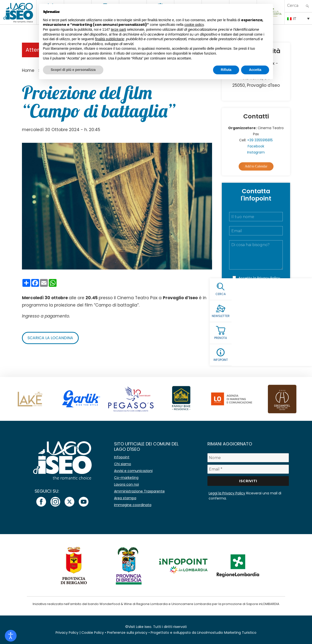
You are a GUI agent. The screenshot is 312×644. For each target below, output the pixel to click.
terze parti (118, 29)
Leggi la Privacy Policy (227, 493)
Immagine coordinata (133, 505)
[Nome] (248, 458)
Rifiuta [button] (226, 70)
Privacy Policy (269, 278)
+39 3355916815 (260, 140)
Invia (256, 299)
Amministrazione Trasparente (139, 491)
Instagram (256, 152)
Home (28, 70)
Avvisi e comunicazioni (133, 471)
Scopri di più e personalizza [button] (73, 70)
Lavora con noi (127, 484)
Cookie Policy (93, 633)
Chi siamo (123, 464)
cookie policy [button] (194, 25)
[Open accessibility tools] (11, 636)
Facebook (256, 146)
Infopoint (122, 457)
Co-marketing (126, 478)
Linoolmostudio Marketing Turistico (227, 633)
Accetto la (259, 278)
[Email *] (248, 469)
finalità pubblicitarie (110, 39)
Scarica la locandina (50, 338)
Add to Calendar (256, 166)
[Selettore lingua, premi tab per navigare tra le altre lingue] (298, 18)
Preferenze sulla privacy (127, 633)
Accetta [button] (255, 70)
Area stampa (125, 498)
